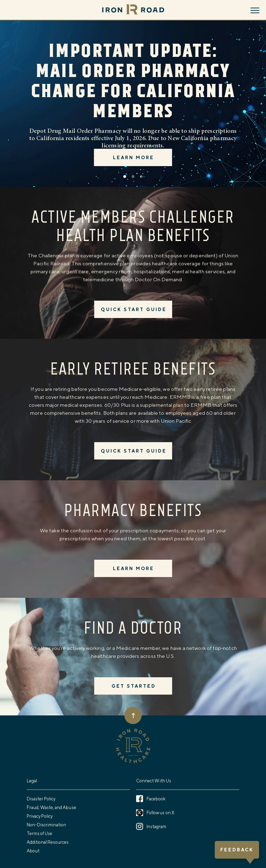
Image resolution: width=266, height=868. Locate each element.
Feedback (237, 850)
